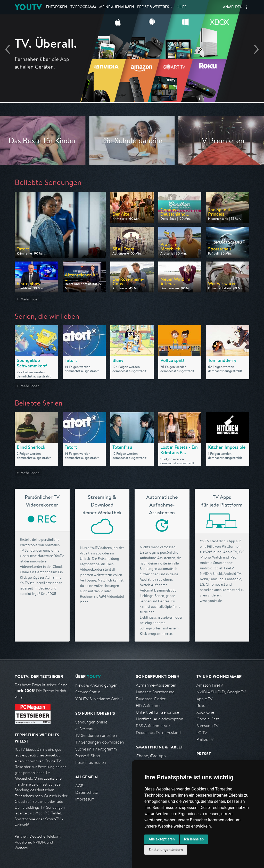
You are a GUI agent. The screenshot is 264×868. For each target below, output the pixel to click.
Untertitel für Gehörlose (157, 712)
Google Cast (208, 719)
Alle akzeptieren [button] (162, 839)
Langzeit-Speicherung (155, 692)
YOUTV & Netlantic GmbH (99, 699)
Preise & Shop (88, 756)
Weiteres (153, 7)
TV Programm (83, 7)
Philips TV (205, 739)
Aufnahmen (117, 7)
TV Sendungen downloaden (100, 742)
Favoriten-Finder (151, 699)
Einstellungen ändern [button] (166, 850)
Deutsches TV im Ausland (158, 733)
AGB (79, 786)
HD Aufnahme (149, 706)
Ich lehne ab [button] (194, 839)
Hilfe (181, 7)
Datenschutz (87, 792)
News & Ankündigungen (96, 685)
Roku (201, 706)
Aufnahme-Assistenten (156, 685)
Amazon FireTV (210, 685)
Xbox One (205, 712)
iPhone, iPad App (151, 756)
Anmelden (233, 7)
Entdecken (56, 7)
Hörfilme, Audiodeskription (160, 719)
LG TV (202, 733)
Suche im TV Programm (96, 749)
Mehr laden (30, 299)
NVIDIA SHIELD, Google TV (221, 692)
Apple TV (204, 699)
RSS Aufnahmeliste (153, 726)
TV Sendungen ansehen (96, 735)
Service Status (88, 692)
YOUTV (28, 7)
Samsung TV (207, 726)
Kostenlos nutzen (91, 762)
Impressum (85, 799)
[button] (247, 7)
